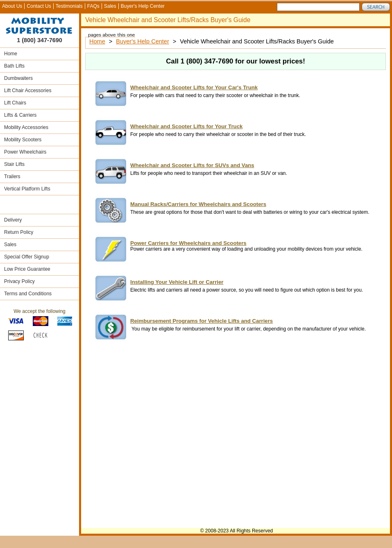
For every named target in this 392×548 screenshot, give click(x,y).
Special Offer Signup (27, 257)
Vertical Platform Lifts (27, 189)
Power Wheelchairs (25, 152)
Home (11, 54)
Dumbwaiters (18, 78)
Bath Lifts (14, 66)
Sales (110, 6)
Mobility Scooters (23, 140)
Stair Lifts (14, 164)
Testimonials (69, 6)
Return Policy (19, 232)
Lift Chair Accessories (28, 91)
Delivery (13, 220)
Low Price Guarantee (27, 269)
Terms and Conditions (28, 294)
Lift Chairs (15, 103)
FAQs (93, 6)
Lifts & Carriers (20, 115)
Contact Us (39, 6)
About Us (12, 6)
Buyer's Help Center (143, 6)
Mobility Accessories (26, 127)
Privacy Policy (19, 281)
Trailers (12, 177)
